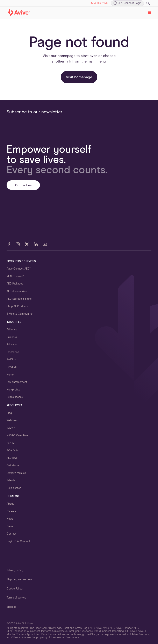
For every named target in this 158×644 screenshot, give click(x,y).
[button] (150, 13)
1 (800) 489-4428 (98, 3)
